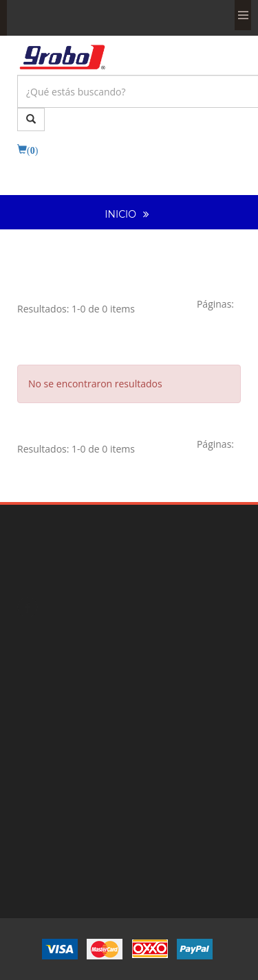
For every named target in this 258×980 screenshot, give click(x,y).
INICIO (120, 214)
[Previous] (215, 304)
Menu (243, 15)
